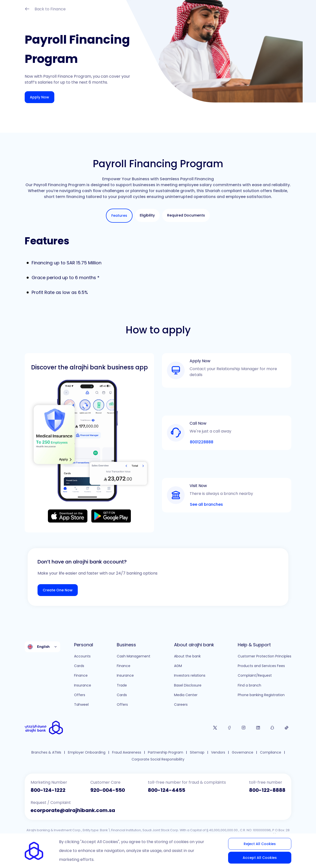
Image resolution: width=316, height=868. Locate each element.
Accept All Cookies (260, 858)
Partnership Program (166, 752)
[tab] (119, 216)
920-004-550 (108, 790)
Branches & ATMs (46, 752)
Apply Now (39, 97)
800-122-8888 (267, 790)
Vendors (218, 752)
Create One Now (58, 590)
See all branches (206, 505)
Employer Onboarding (87, 752)
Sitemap (197, 752)
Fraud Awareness (127, 752)
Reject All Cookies (260, 844)
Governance (243, 752)
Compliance (271, 752)
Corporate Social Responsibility (158, 759)
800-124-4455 (167, 790)
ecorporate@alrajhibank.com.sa (73, 810)
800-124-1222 (48, 790)
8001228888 (202, 442)
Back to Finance (45, 9)
